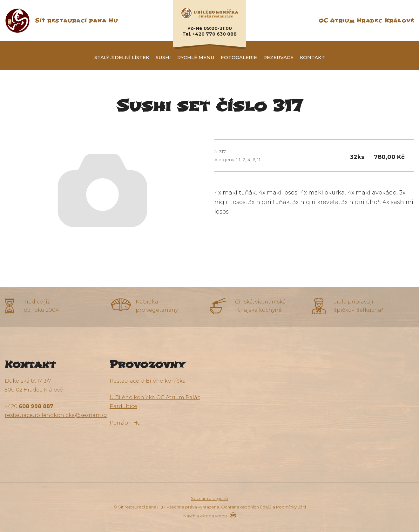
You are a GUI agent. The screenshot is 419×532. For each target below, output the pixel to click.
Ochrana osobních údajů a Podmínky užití (264, 507)
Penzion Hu (125, 423)
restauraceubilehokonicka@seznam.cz (56, 415)
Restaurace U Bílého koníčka (148, 381)
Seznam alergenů (209, 498)
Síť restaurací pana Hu (76, 20)
